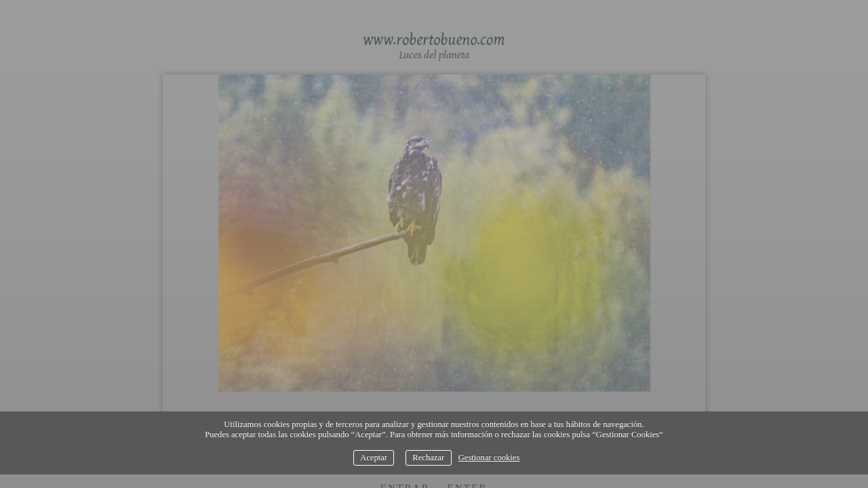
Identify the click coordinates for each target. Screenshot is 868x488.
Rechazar (428, 457)
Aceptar (374, 457)
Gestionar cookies (489, 457)
